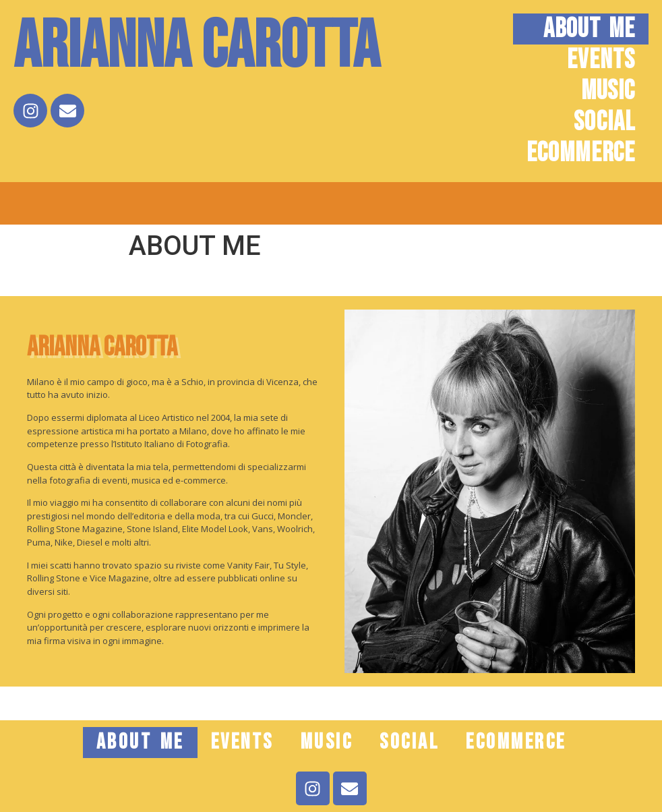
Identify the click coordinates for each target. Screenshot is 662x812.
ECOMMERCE (581, 153)
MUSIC (608, 91)
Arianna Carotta (197, 47)
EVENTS (601, 60)
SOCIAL (604, 122)
